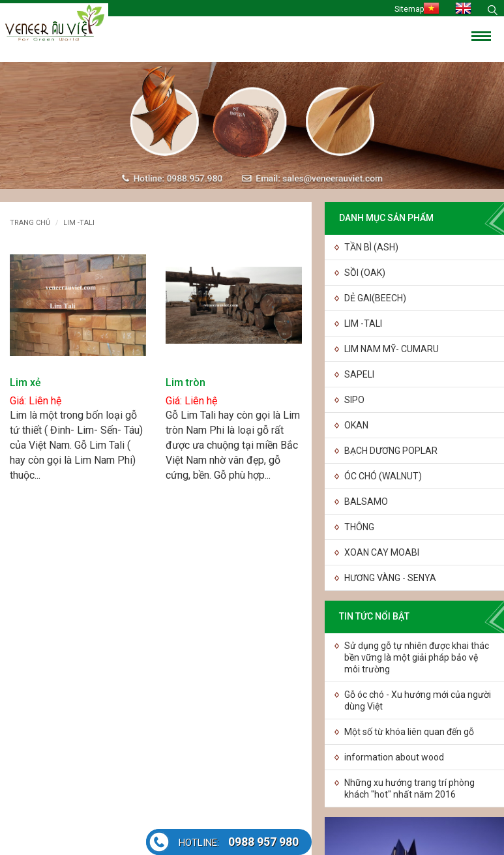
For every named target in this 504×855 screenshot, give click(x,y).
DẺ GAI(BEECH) (375, 298)
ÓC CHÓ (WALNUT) (383, 476)
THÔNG (359, 527)
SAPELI (359, 374)
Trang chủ (30, 223)
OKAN (356, 425)
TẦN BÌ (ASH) (371, 247)
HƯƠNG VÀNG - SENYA (390, 578)
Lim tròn (185, 382)
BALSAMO (366, 502)
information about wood (394, 757)
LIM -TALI (363, 323)
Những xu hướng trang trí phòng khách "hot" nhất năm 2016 (409, 788)
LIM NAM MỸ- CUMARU (392, 349)
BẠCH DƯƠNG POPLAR (391, 451)
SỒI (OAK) (365, 273)
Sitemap (409, 9)
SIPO (354, 400)
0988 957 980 (239, 842)
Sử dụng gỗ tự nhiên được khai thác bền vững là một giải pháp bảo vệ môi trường (417, 657)
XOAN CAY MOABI (382, 552)
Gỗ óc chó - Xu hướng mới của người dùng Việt (418, 700)
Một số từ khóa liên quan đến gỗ (409, 732)
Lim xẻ (25, 382)
